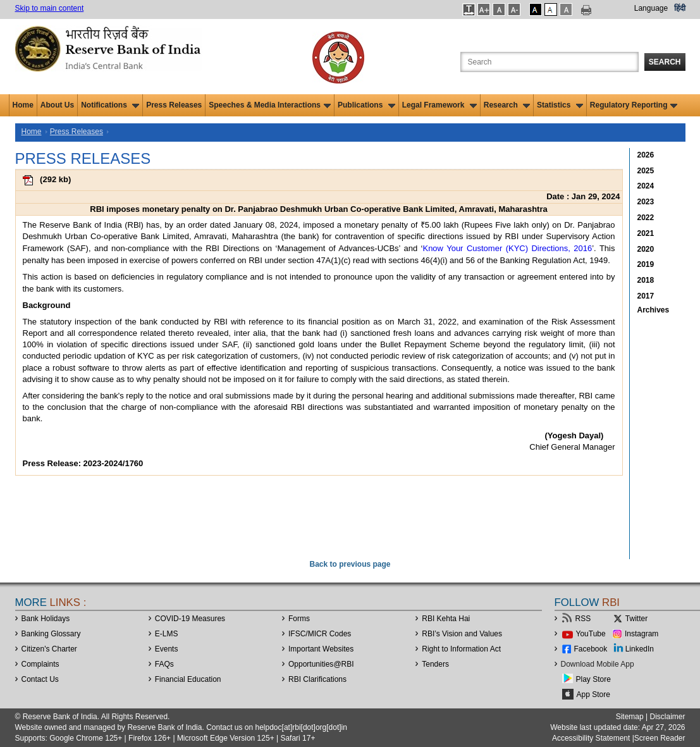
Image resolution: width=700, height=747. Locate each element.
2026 (646, 155)
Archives (654, 310)
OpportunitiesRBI (321, 664)
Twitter (636, 619)
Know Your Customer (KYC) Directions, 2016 (507, 248)
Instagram (642, 634)
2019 (646, 264)
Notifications (110, 105)
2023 (646, 202)
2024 (646, 186)
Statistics (560, 105)
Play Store (593, 679)
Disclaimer (667, 717)
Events (167, 649)
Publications (366, 105)
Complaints (40, 664)
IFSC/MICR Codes (320, 634)
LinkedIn (640, 649)
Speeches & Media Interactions (270, 105)
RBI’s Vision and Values (462, 634)
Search (665, 62)
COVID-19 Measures (190, 619)
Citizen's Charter (49, 649)
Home (23, 105)
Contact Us (40, 679)
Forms (299, 619)
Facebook (591, 649)
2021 (646, 233)
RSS (583, 619)
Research (507, 105)
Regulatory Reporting (634, 105)
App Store (593, 695)
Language (651, 8)
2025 (646, 171)
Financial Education (188, 679)
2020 (646, 249)
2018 (646, 280)
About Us (57, 105)
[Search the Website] (550, 62)
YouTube (591, 634)
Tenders (435, 664)
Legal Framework (439, 105)
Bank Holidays (46, 619)
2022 (646, 218)
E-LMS (167, 634)
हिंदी (680, 8)
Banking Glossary (51, 634)
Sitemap (630, 717)
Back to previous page (350, 564)
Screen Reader (660, 738)
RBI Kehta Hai (446, 619)
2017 (646, 296)
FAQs (164, 664)
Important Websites (321, 649)
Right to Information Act (461, 649)
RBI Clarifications (317, 679)
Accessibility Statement (591, 738)
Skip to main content (50, 8)
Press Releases (174, 105)
